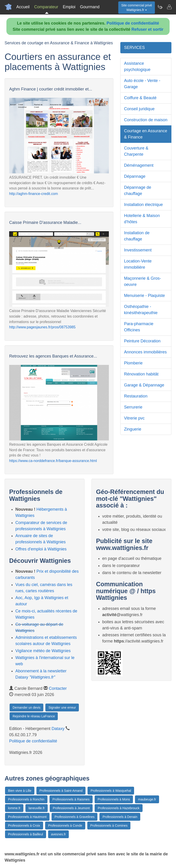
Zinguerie (133, 429)
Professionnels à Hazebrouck (118, 808)
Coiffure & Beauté (140, 98)
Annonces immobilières (145, 352)
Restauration (136, 396)
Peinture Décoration (142, 341)
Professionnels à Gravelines (74, 817)
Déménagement (139, 165)
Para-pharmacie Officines (139, 327)
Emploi (69, 7)
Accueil (23, 7)
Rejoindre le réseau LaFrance (34, 716)
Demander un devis (26, 707)
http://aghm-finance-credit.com (34, 194)
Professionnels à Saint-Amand (61, 791)
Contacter (58, 688)
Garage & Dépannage (144, 385)
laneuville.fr (37, 808)
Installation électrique (143, 205)
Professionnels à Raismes (71, 799)
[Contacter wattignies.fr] (169, 7)
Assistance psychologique (137, 66)
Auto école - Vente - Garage (142, 84)
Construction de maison (146, 120)
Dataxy (58, 729)
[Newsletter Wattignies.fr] (160, 7)
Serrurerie (133, 407)
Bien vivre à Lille (20, 791)
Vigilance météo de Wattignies (43, 651)
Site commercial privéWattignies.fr (137, 8)
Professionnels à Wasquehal (111, 791)
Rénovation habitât (141, 374)
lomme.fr (14, 808)
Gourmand (90, 7)
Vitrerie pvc (134, 418)
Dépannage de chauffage (137, 190)
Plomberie (133, 363)
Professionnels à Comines (109, 826)
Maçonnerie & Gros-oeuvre (142, 281)
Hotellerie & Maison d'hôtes (142, 219)
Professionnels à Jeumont (71, 808)
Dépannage (135, 176)
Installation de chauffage (137, 236)
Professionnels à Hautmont (27, 817)
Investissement (138, 250)
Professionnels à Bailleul (26, 834)
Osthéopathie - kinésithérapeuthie (141, 310)
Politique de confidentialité (133, 23)
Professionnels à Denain (120, 817)
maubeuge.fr (147, 799)
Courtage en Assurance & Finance (146, 134)
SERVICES (134, 48)
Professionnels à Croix (24, 826)
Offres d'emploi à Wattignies (41, 549)
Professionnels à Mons (114, 799)
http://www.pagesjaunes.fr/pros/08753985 (42, 327)
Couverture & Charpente (136, 151)
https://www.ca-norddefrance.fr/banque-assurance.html (53, 461)
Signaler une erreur (62, 707)
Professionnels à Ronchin (26, 799)
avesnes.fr (59, 834)
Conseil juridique (139, 109)
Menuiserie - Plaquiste (144, 296)
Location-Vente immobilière (138, 264)
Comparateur (46, 7)
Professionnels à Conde (65, 826)
